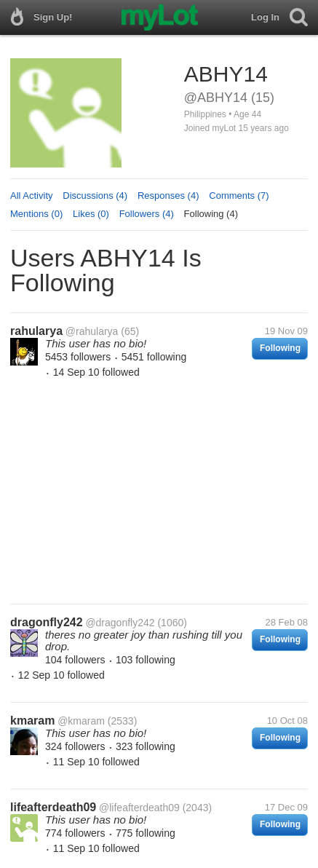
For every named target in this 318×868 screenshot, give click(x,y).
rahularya (36, 331)
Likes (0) (91, 214)
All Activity (32, 196)
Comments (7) (239, 196)
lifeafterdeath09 (53, 807)
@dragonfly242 (120, 623)
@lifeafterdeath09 (139, 808)
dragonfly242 (47, 622)
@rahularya (92, 331)
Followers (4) (147, 214)
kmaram (32, 721)
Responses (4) (168, 196)
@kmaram (81, 721)
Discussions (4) (95, 196)
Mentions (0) (36, 214)
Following (280, 348)
